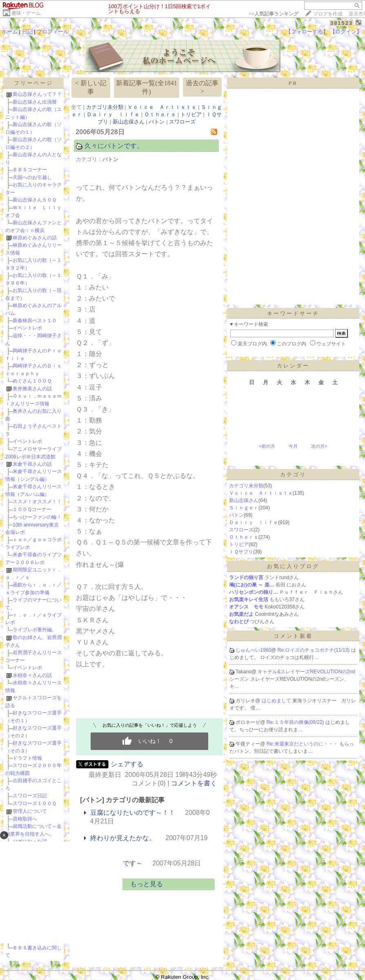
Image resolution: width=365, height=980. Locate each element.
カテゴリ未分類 (105, 107)
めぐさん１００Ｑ (32, 381)
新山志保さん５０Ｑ (34, 200)
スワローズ (182, 122)
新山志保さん (129, 122)
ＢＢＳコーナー (30, 170)
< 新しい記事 (91, 87)
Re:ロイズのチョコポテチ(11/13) (314, 650)
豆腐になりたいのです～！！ (133, 813)
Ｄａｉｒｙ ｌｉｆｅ (113, 114)
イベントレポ (27, 328)
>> (274, 14)
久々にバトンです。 (114, 146)
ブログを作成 (328, 14)
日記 (27, 32)
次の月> (319, 446)
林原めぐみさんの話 (35, 238)
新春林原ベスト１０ (35, 321)
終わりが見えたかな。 (123, 838)
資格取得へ (25, 819)
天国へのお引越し (32, 177)
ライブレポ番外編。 (35, 630)
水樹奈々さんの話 (32, 675)
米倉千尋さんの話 (32, 464)
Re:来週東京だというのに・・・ (303, 744)
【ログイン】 (346, 32)
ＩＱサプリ (241, 552)
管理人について (30, 811)
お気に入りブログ (293, 566)
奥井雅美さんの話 (32, 389)
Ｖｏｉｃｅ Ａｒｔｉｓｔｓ (162, 107)
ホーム (10, 32)
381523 (342, 23)
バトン (157, 122)
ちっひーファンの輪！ (37, 517)
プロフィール (53, 32)
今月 (293, 446)
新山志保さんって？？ (37, 94)
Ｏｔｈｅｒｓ (160, 114)
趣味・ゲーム (26, 13)
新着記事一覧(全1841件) (146, 87)
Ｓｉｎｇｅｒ (244, 508)
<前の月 (267, 446)
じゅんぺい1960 (253, 650)
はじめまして (277, 701)
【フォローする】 (307, 32)
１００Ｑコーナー (32, 509)
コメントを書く (194, 783)
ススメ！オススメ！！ (37, 502)
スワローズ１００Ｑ (34, 803)
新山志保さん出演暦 (35, 102)
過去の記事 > (202, 87)
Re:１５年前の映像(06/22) (296, 722)
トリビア (191, 114)
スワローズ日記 (30, 796)
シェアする (127, 764)
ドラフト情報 (27, 758)
